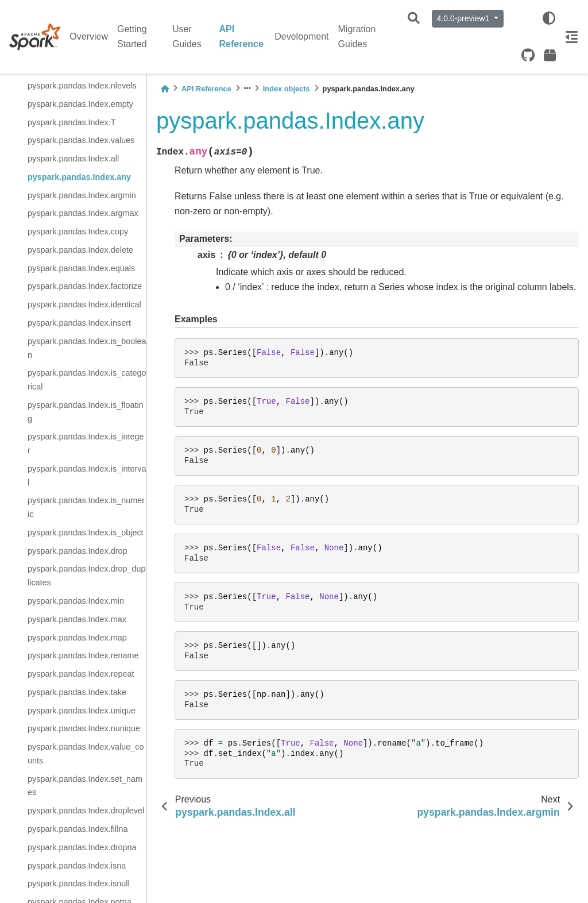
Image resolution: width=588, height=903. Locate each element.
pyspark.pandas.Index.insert (79, 323)
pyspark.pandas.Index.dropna (82, 847)
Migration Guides (357, 36)
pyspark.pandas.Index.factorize (85, 286)
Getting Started (132, 36)
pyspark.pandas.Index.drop (78, 551)
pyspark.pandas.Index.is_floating (86, 412)
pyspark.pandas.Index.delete (80, 250)
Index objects (287, 89)
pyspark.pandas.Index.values (81, 140)
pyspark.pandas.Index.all (73, 159)
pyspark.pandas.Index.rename (83, 655)
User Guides (187, 36)
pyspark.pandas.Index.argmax (83, 213)
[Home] (165, 89)
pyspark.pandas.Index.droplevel (86, 811)
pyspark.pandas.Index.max (77, 619)
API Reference (241, 36)
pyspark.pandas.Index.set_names (85, 786)
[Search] (414, 19)
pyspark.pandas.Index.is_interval (87, 476)
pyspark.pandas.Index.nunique (84, 728)
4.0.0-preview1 (465, 18)
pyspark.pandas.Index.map (77, 638)
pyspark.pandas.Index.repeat (81, 674)
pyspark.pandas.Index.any (79, 177)
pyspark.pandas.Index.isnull (79, 883)
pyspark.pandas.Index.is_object (86, 532)
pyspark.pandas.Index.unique (82, 711)
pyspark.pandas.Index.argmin (82, 195)
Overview (89, 36)
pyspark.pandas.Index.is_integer (86, 443)
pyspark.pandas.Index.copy (78, 231)
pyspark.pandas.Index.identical (84, 304)
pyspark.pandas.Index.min (76, 601)
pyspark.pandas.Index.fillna (78, 829)
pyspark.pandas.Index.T (72, 122)
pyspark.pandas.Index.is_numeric (86, 507)
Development (301, 36)
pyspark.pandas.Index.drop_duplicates (87, 576)
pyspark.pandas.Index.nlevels (82, 86)
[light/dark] (549, 18)
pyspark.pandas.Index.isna (77, 866)
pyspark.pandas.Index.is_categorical (87, 380)
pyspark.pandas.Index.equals (81, 268)
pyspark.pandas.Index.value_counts (86, 754)
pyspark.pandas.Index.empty (80, 104)
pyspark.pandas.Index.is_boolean (87, 348)
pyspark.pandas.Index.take (77, 692)
